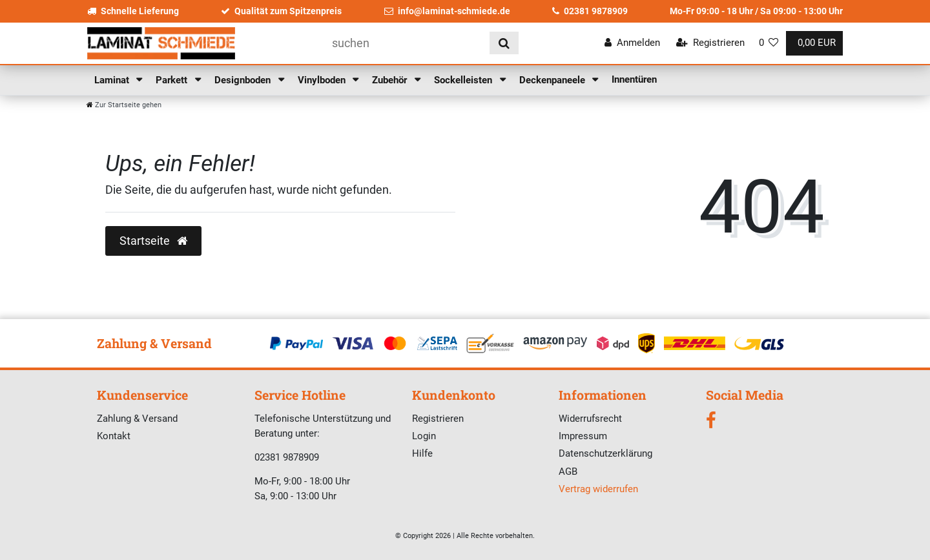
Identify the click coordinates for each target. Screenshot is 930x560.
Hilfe (422, 453)
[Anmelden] (632, 43)
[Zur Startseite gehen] (124, 105)
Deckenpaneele (553, 80)
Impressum (583, 436)
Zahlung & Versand (137, 419)
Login (424, 436)
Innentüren (634, 79)
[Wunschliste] (769, 43)
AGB (568, 472)
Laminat (113, 80)
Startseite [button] (153, 241)
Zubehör (391, 80)
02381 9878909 (590, 11)
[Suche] (504, 43)
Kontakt (114, 436)
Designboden (244, 80)
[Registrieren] (710, 43)
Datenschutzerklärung (605, 453)
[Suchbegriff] (406, 43)
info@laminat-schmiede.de (447, 11)
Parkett (173, 80)
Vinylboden (323, 80)
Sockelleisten (464, 80)
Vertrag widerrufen (598, 489)
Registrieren (438, 419)
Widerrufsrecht (590, 419)
